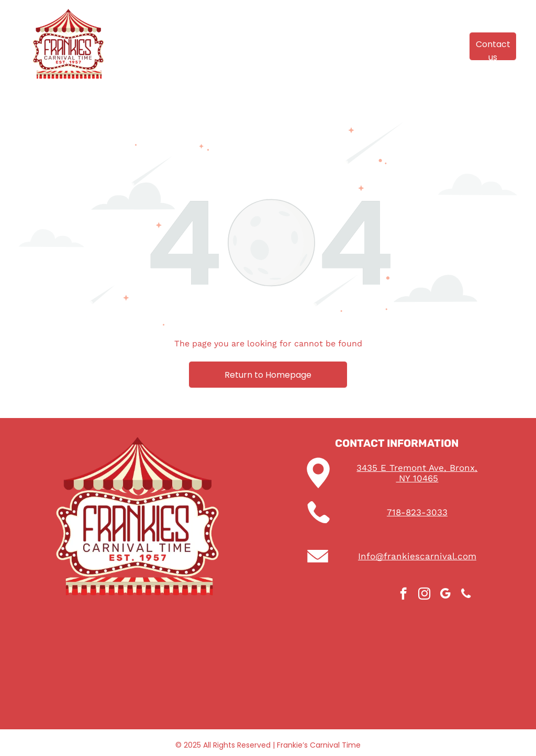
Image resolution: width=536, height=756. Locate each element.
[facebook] (403, 595)
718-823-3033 (417, 512)
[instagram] (424, 595)
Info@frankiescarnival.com (417, 556)
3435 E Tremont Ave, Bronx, (417, 468)
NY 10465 (417, 478)
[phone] (466, 595)
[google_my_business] (445, 595)
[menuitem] (155, 38)
